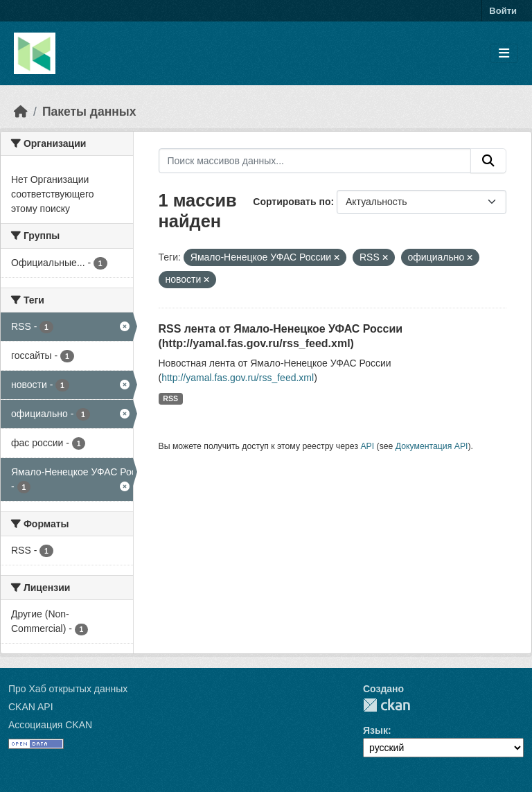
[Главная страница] (21, 112)
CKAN (387, 705)
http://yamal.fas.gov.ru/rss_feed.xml (238, 378)
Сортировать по (292, 202)
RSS (170, 398)
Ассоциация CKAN (50, 725)
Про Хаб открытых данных (68, 689)
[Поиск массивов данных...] (315, 161)
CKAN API (31, 707)
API (367, 446)
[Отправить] (488, 161)
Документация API (432, 446)
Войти (503, 11)
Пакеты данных (89, 112)
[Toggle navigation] (504, 54)
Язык (375, 730)
